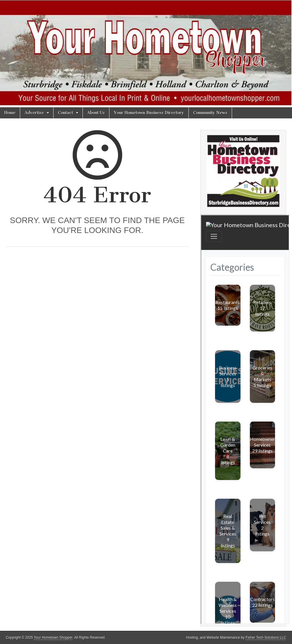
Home (10, 113)
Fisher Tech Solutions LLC (266, 638)
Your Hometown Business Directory (149, 113)
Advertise (34, 113)
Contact (66, 113)
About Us (96, 113)
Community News (210, 113)
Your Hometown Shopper (53, 638)
